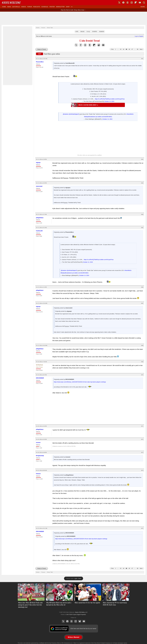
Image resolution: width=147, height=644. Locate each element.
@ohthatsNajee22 (74, 114)
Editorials (16, 7)
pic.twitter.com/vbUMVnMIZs (104, 117)
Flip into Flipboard (94, 45)
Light (76, 578)
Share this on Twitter (76, 45)
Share (143, 7)
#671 (142, 426)
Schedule (45, 7)
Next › (141, 49)
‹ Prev (112, 49)
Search (102, 32)
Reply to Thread (42, 49)
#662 (142, 159)
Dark (80, 578)
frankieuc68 (39, 231)
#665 (142, 228)
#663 (142, 183)
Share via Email (103, 45)
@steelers (66, 114)
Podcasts (37, 7)
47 (132, 49)
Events (95, 32)
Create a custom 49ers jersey (88, 105)
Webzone (11, 2)
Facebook (67, 621)
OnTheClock (40, 365)
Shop (68, 7)
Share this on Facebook (81, 45)
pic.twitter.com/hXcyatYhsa (117, 99)
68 (138, 49)
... (118, 49)
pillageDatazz (40, 218)
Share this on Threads (85, 45)
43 (121, 49)
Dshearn (38, 474)
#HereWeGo (130, 114)
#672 (142, 439)
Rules (82, 32)
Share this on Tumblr (90, 45)
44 (124, 49)
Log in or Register (139, 36)
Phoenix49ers (40, 62)
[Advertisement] (74, 18)
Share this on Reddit (99, 45)
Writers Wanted (73, 637)
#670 (142, 375)
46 (129, 49)
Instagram (76, 621)
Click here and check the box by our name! (83, 629)
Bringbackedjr (40, 456)
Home (4, 7)
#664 (142, 214)
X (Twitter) (63, 621)
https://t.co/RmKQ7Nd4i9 (102, 99)
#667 (142, 303)
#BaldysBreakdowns (90, 117)
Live (77, 32)
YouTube (84, 621)
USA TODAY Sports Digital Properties (76, 615)
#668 (142, 345)
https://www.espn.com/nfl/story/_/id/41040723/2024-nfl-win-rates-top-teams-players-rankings (80, 382)
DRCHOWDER (40, 378)
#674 (142, 470)
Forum (30, 7)
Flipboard (136, 3)
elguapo (38, 163)
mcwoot (38, 443)
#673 (142, 452)
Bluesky (80, 621)
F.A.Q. (88, 32)
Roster (52, 7)
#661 (142, 59)
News (9, 7)
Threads (71, 621)
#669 (142, 362)
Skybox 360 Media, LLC (81, 612)
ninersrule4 (39, 186)
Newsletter (60, 7)
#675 (142, 528)
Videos (24, 7)
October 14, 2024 (109, 101)
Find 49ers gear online (48, 54)
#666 (142, 287)
